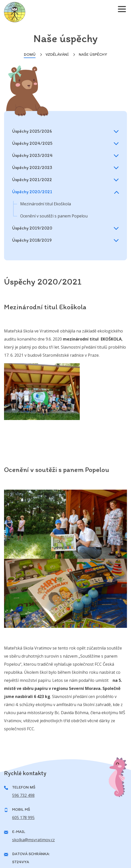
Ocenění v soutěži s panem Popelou (54, 216)
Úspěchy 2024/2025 (65, 143)
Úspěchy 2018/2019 (65, 240)
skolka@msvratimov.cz (33, 840)
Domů (30, 54)
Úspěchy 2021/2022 (65, 180)
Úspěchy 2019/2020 (65, 228)
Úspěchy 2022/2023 (65, 167)
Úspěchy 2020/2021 (65, 192)
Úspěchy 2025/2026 (65, 131)
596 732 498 (23, 795)
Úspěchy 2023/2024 (65, 155)
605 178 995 (23, 818)
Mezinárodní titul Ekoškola (46, 204)
